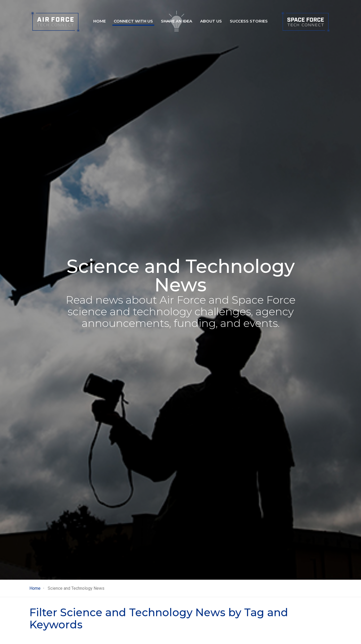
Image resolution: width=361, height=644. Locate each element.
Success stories (249, 21)
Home (100, 21)
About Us (211, 21)
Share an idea (177, 21)
